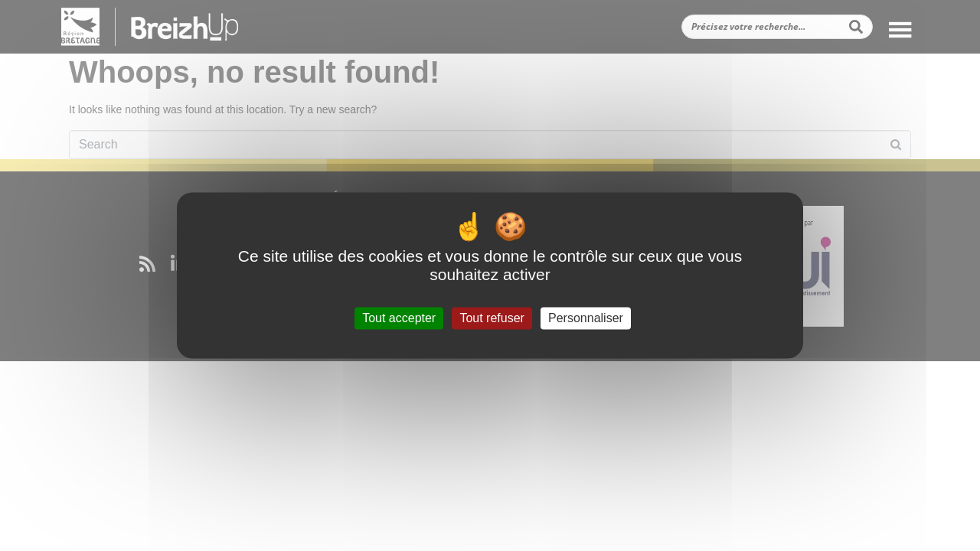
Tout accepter (399, 318)
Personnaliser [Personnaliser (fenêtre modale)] (586, 318)
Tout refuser (492, 318)
